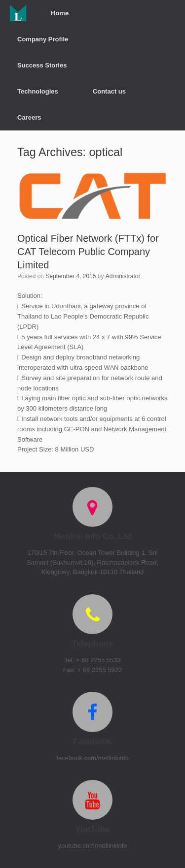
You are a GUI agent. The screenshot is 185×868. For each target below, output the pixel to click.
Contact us (109, 91)
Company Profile (43, 39)
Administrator (123, 276)
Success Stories (42, 65)
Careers (29, 117)
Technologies (38, 91)
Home (60, 13)
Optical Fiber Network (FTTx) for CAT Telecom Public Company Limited (88, 252)
